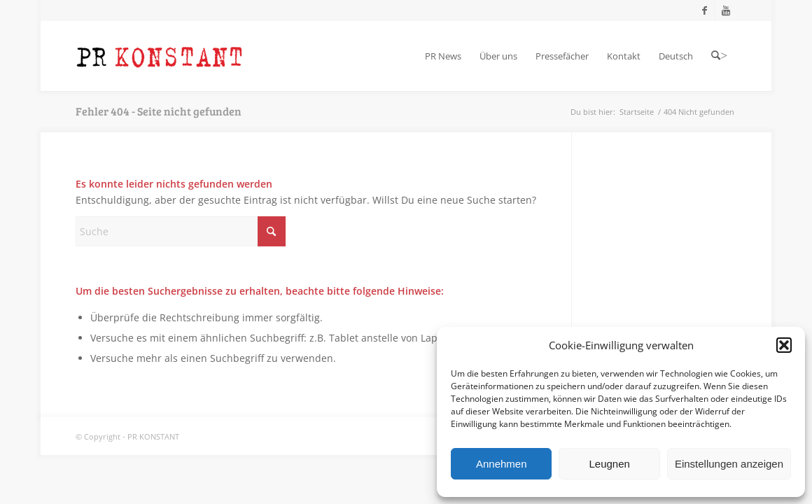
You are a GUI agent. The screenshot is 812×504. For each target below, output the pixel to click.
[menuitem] (443, 56)
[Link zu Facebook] (705, 10)
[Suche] (181, 231)
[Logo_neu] (160, 56)
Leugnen (609, 464)
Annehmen (502, 464)
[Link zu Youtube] (726, 10)
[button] (784, 345)
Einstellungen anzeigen (729, 464)
